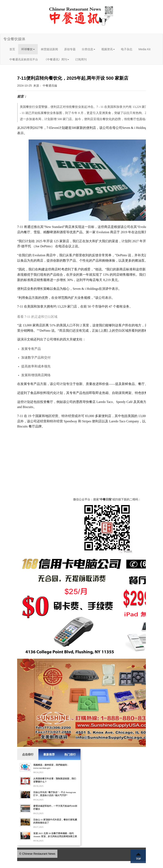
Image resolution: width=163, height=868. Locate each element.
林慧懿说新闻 (49, 49)
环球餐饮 (28, 49)
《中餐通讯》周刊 (57, 59)
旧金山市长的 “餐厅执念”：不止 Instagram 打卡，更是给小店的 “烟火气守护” (55, 794)
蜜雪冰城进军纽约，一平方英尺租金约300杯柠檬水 (55, 807)
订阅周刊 (81, 59)
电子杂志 (127, 49)
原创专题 (70, 49)
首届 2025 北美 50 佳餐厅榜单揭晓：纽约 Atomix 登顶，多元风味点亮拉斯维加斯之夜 (55, 835)
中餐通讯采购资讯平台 (24, 59)
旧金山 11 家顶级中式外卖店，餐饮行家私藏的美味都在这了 (55, 821)
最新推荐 (49, 754)
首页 (12, 49)
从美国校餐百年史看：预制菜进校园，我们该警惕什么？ (55, 780)
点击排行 (28, 754)
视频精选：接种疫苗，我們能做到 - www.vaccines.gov (51, 766)
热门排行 (70, 754)
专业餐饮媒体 (14, 39)
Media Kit (144, 49)
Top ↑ (138, 856)
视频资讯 (108, 49)
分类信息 (88, 49)
